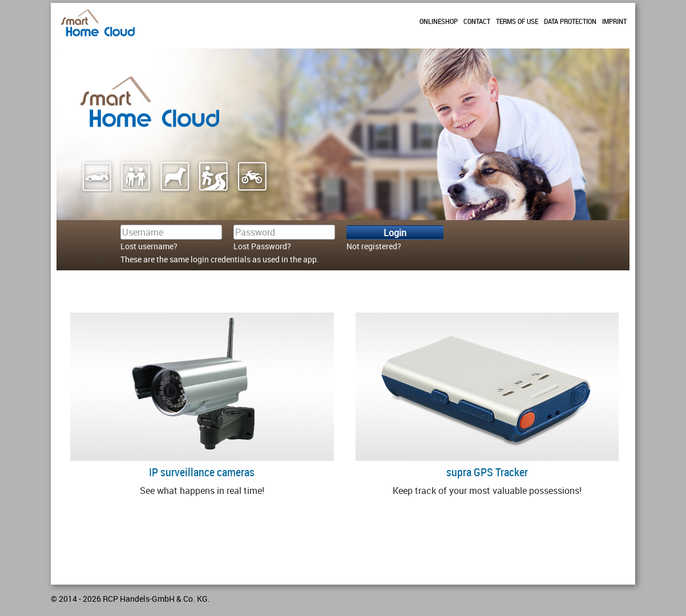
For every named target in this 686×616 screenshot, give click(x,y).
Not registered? (374, 246)
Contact (477, 21)
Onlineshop (439, 21)
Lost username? (149, 246)
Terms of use (517, 21)
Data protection (570, 21)
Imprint (614, 21)
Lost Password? (262, 246)
